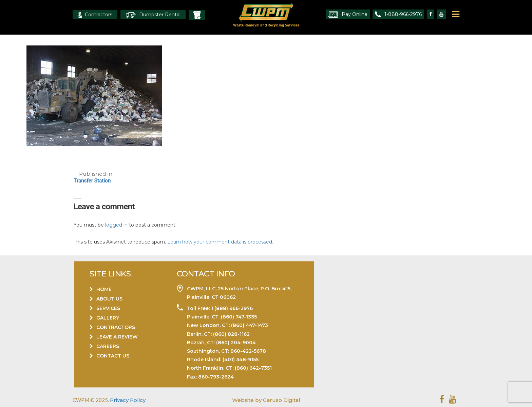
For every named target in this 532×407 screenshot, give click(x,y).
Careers (108, 346)
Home (104, 289)
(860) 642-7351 (253, 368)
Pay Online (348, 14)
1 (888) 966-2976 (231, 308)
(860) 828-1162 (231, 334)
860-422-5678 (248, 351)
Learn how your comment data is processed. (220, 242)
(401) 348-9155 (241, 360)
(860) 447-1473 (250, 326)
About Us (109, 299)
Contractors (95, 15)
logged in (116, 225)
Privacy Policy (128, 400)
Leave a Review (117, 337)
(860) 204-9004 (236, 343)
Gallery (108, 318)
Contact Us (113, 356)
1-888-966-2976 (398, 14)
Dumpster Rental (153, 15)
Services (108, 308)
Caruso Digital (281, 400)
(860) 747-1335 (238, 317)
